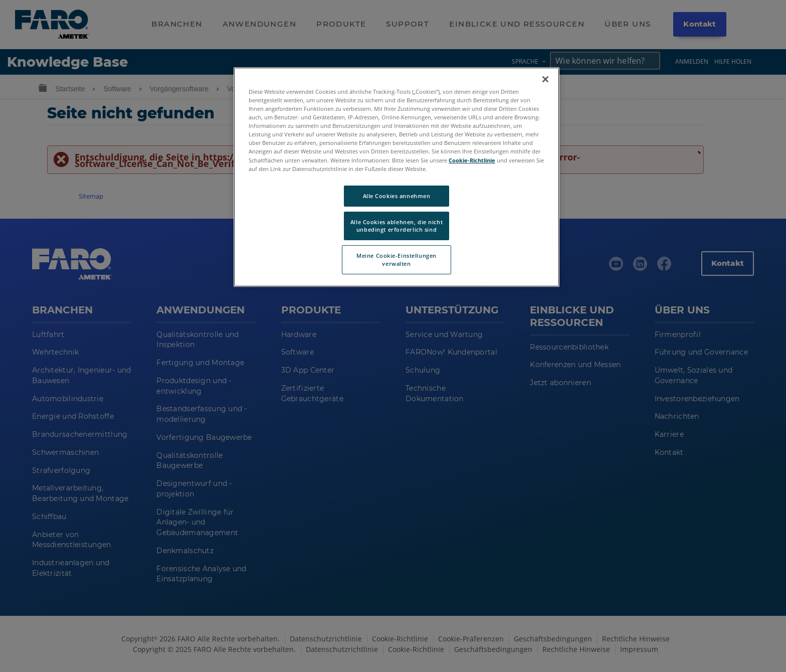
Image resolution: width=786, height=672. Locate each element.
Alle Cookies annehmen (397, 196)
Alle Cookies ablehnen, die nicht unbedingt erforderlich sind (397, 226)
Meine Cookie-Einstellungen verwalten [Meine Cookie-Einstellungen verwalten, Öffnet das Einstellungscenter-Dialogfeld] (397, 260)
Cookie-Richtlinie (472, 160)
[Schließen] (545, 79)
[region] (397, 177)
